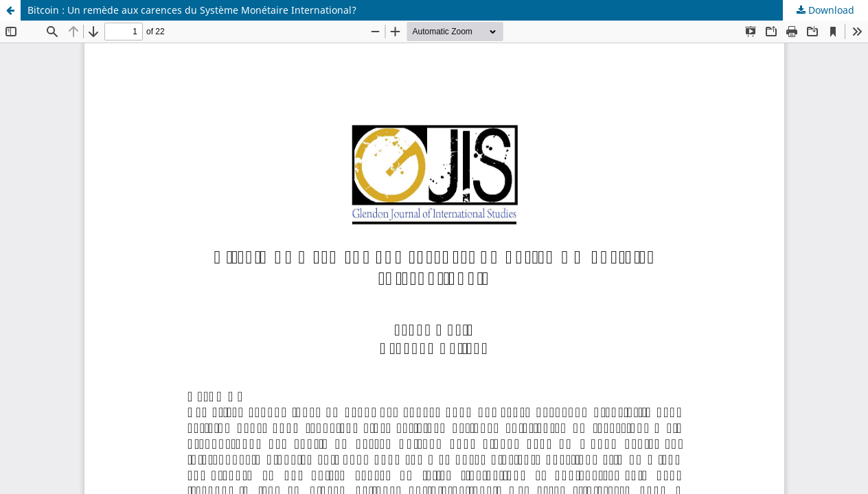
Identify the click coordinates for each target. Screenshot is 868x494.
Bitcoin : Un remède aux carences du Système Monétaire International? (192, 10)
